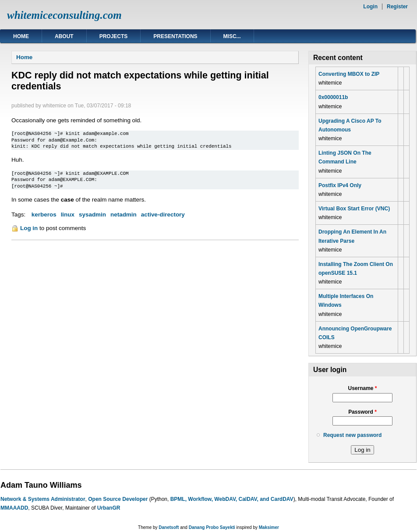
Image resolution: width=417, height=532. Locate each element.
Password (362, 412)
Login (370, 7)
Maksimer (269, 527)
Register (397, 7)
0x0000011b (333, 97)
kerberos (44, 215)
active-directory (163, 215)
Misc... (232, 36)
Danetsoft (169, 527)
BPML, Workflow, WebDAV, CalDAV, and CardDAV (232, 499)
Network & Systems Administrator (43, 499)
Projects (114, 36)
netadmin (124, 215)
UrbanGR (109, 508)
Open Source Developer (118, 499)
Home (21, 36)
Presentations (175, 36)
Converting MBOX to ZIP (349, 74)
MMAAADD (14, 508)
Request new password (352, 435)
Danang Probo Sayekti (212, 527)
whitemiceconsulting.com (64, 15)
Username (362, 388)
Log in (29, 228)
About (64, 36)
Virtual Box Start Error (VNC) (354, 209)
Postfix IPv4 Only (340, 185)
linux (68, 215)
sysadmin (92, 215)
